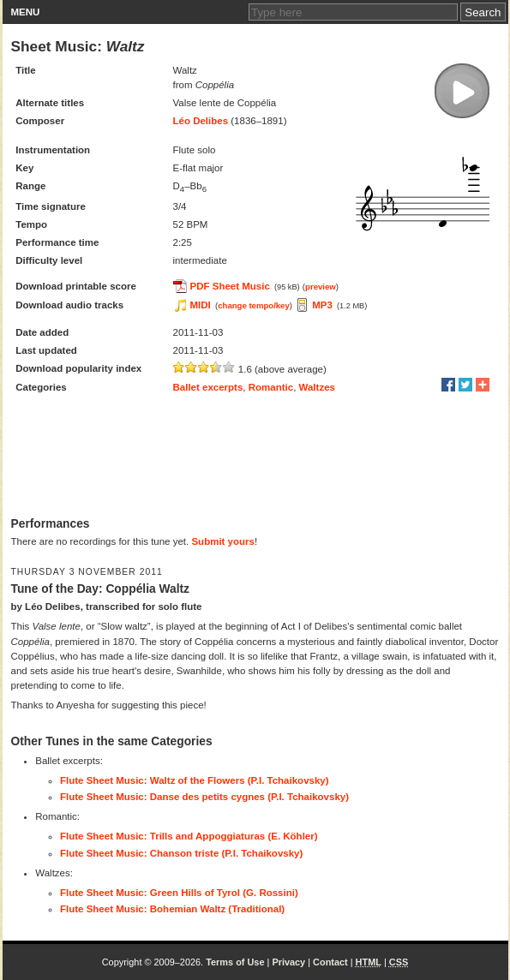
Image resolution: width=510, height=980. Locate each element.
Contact (330, 962)
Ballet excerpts (208, 387)
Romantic (271, 387)
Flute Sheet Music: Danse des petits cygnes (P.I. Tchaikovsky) (204, 797)
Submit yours (222, 541)
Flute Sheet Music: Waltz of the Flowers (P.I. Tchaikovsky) (195, 780)
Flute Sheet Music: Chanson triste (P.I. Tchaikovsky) (181, 853)
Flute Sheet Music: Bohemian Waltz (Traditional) (172, 909)
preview (321, 287)
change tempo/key (254, 305)
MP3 (322, 305)
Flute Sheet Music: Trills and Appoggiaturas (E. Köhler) (189, 836)
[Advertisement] (255, 457)
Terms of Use (235, 962)
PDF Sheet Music (230, 286)
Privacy (288, 962)
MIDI (201, 305)
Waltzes (317, 387)
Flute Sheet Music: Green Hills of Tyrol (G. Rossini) (179, 893)
